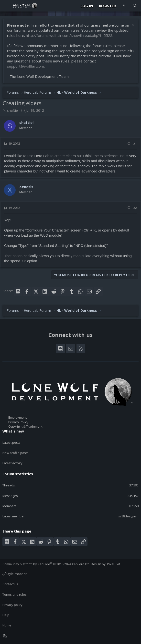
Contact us (10, 584)
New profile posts (16, 453)
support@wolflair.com (26, 66)
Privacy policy (12, 605)
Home (7, 625)
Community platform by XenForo (46, 564)
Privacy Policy (18, 422)
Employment (17, 417)
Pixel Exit (114, 564)
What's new (13, 431)
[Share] (128, 143)
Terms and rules (15, 594)
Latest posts (11, 443)
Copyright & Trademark (25, 426)
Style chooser (15, 574)
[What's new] (124, 6)
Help (6, 615)
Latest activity (12, 463)
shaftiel (13, 110)
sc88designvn (128, 516)
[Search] (135, 6)
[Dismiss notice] (132, 25)
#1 (135, 143)
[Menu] (6, 6)
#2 (135, 208)
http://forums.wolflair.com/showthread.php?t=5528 (69, 35)
